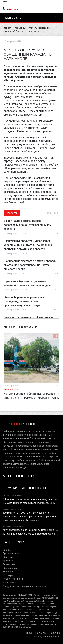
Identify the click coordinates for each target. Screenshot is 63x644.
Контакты (41, 633)
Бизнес (7, 550)
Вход (5, 2)
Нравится (12, 213)
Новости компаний (13, 579)
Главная (7, 28)
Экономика (9, 564)
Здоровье (8, 572)
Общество (8, 557)
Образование (10, 568)
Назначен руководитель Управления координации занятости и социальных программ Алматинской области (28, 245)
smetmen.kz (9, 583)
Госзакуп (8, 575)
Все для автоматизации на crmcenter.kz (25, 586)
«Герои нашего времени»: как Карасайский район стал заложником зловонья (27, 225)
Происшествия (11, 553)
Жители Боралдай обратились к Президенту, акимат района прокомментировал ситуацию (24, 301)
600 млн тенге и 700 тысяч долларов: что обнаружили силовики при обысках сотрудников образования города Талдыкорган (29, 516)
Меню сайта (32, 17)
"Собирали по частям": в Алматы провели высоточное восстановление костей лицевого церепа (30, 265)
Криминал (20, 28)
